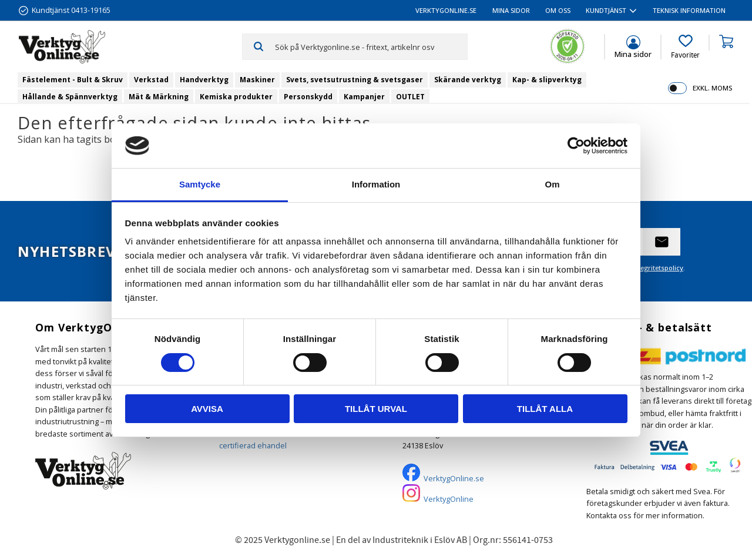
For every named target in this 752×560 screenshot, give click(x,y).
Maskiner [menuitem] (257, 80)
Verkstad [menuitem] (151, 80)
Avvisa (207, 409)
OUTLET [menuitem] (410, 97)
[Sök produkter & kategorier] (371, 46)
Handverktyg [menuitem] (204, 80)
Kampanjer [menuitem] (364, 97)
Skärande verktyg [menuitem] (468, 80)
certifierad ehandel (253, 445)
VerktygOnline (449, 499)
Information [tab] (376, 184)
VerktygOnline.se (454, 478)
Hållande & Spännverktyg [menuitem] (70, 97)
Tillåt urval (376, 409)
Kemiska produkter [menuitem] (236, 97)
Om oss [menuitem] (558, 10)
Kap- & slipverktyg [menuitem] (547, 80)
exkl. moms (712, 88)
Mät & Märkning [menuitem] (159, 97)
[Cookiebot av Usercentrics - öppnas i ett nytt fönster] (576, 146)
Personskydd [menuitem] (308, 97)
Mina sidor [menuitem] (511, 10)
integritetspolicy (658, 268)
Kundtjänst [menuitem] (606, 10)
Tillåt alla (545, 409)
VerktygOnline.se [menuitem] (446, 10)
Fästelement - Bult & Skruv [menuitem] (73, 80)
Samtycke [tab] (200, 184)
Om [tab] (552, 184)
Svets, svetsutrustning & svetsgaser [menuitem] (355, 80)
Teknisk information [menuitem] (689, 10)
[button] (685, 47)
